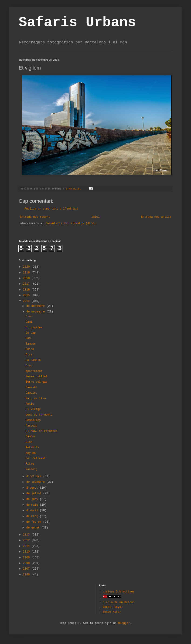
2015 (27, 295)
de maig (33, 505)
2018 (27, 278)
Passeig (31, 426)
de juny (33, 499)
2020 (27, 267)
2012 (27, 540)
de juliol (35, 493)
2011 (27, 546)
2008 (27, 563)
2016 (27, 290)
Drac (29, 366)
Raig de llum (36, 399)
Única (30, 349)
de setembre (36, 482)
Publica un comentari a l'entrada (51, 209)
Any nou (31, 453)
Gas (28, 338)
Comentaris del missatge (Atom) (71, 224)
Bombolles (33, 420)
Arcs (29, 355)
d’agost (33, 488)
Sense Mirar (112, 612)
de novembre (36, 312)
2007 (27, 569)
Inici (95, 217)
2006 (27, 575)
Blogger (124, 623)
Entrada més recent (35, 217)
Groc (29, 317)
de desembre (36, 306)
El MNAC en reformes (42, 431)
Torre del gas (37, 382)
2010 (27, 552)
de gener (34, 528)
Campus (31, 437)
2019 (27, 273)
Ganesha (31, 388)
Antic (30, 404)
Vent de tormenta (39, 415)
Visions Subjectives (119, 592)
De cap (31, 333)
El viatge (33, 409)
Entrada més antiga (156, 217)
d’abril (33, 511)
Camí (29, 322)
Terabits (32, 448)
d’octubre (35, 476)
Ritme (30, 464)
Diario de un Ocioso (119, 602)
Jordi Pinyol (113, 607)
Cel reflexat (36, 458)
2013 (27, 535)
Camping (31, 393)
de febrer (35, 522)
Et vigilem (34, 328)
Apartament (34, 371)
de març (33, 516)
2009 (27, 558)
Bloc (29, 442)
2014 (27, 301)
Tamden (31, 344)
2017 (27, 284)
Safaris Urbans (77, 22)
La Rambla (33, 360)
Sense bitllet (37, 377)
